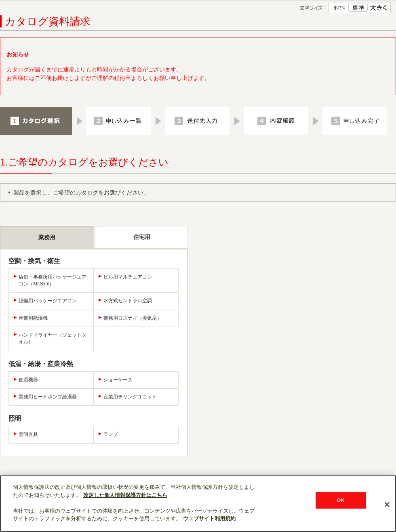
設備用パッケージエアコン (48, 301)
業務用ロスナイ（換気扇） (133, 318)
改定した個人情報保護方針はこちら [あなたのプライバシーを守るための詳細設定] (125, 495)
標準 (358, 8)
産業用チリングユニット (130, 397)
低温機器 (28, 380)
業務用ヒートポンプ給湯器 (48, 397)
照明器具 (28, 434)
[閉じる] (387, 505)
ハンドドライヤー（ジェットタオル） (53, 338)
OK (341, 500)
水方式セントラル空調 (128, 301)
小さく (343, 8)
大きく (375, 8)
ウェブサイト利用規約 (209, 518)
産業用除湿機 (33, 318)
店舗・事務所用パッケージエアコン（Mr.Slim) (53, 280)
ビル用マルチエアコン (128, 277)
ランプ (111, 434)
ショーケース (118, 380)
